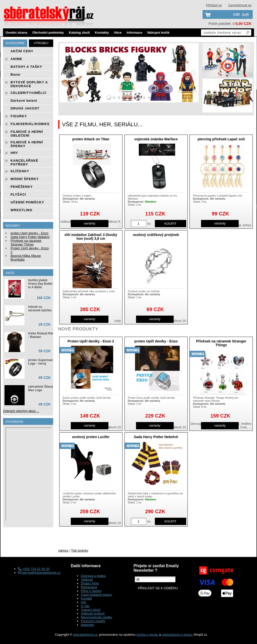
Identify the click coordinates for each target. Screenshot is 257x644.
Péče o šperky (91, 591)
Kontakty (102, 33)
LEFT (65, 73)
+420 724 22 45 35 (34, 569)
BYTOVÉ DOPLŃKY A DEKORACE (29, 84)
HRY (14, 153)
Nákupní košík (158, 33)
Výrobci (41, 43)
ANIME (16, 59)
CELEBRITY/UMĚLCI (28, 93)
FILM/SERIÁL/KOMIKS (30, 124)
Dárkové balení (24, 101)
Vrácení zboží (91, 610)
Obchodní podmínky (48, 33)
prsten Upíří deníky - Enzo (156, 341)
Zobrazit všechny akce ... (21, 411)
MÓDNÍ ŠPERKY (25, 179)
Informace (135, 33)
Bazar (16, 74)
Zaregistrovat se (240, 5)
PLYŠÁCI (18, 194)
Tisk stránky (80, 550)
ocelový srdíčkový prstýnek (156, 235)
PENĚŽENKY (22, 187)
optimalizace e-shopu (177, 635)
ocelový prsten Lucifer (91, 437)
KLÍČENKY (20, 171)
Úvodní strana (16, 33)
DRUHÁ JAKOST (25, 108)
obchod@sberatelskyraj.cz (39, 573)
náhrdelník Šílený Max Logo (41, 388)
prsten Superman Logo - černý (41, 362)
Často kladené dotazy (97, 595)
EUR (246, 14)
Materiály (87, 625)
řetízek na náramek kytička (40, 309)
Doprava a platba (93, 576)
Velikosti (87, 580)
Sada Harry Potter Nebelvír (156, 437)
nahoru (63, 550)
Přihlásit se (214, 5)
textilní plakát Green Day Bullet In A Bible (40, 284)
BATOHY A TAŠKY (26, 67)
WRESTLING (21, 210)
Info (84, 602)
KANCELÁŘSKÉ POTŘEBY (24, 162)
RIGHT (193, 73)
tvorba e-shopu (147, 635)
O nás (85, 606)
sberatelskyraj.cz (85, 635)
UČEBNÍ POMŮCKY (27, 202)
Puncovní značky (93, 621)
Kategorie (15, 43)
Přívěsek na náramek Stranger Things (221, 343)
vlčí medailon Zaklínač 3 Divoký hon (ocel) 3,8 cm (91, 237)
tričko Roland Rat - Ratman (41, 335)
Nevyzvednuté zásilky (97, 617)
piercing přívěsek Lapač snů (221, 139)
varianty (90, 223)
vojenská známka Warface (156, 139)
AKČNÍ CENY (22, 51)
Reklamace (89, 587)
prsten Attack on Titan (91, 139)
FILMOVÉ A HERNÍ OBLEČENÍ (27, 134)
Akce (118, 33)
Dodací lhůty (90, 583)
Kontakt (86, 598)
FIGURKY (19, 116)
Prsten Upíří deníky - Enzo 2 (91, 341)
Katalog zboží (79, 33)
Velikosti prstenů (93, 613)
